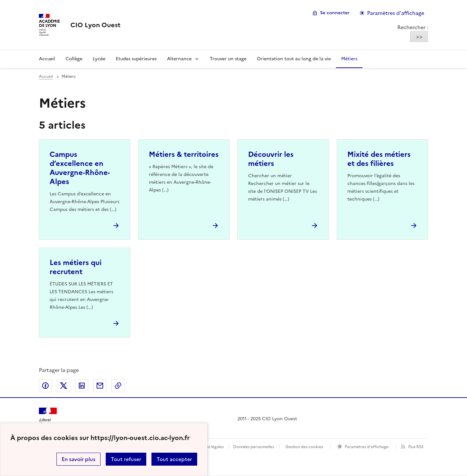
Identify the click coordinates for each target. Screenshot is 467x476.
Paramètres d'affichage (367, 447)
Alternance (179, 59)
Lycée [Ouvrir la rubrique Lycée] (99, 59)
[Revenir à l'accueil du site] (48, 419)
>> (419, 37)
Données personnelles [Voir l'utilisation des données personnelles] (254, 447)
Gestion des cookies (304, 447)
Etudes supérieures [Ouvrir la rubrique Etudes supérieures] (136, 59)
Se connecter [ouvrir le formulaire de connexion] (335, 13)
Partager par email (100, 386)
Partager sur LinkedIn (82, 386)
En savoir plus (78, 459)
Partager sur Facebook (45, 386)
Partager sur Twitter (64, 386)
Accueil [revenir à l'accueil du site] (46, 76)
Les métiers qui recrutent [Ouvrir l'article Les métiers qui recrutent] (76, 267)
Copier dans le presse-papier (118, 386)
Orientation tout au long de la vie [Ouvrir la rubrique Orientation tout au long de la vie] (294, 59)
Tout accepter (174, 459)
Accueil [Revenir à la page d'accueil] (47, 59)
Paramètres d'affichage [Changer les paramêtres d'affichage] (396, 13)
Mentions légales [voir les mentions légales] (208, 447)
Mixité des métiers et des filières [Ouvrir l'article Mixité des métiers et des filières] (379, 159)
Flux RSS (416, 447)
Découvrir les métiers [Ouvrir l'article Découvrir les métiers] (271, 159)
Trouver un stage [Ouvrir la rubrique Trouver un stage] (228, 59)
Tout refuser (126, 459)
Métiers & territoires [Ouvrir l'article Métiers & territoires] (184, 154)
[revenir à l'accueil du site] (96, 25)
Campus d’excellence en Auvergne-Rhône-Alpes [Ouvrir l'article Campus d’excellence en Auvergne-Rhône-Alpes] (80, 168)
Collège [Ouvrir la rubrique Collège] (74, 59)
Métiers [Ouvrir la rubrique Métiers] (349, 59)
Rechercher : (413, 27)
